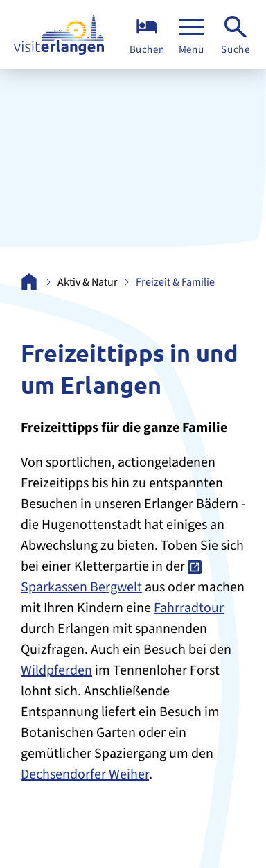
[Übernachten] (147, 35)
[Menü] (191, 35)
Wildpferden (56, 670)
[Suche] (236, 35)
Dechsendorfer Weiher (85, 774)
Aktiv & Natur (88, 282)
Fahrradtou (186, 608)
